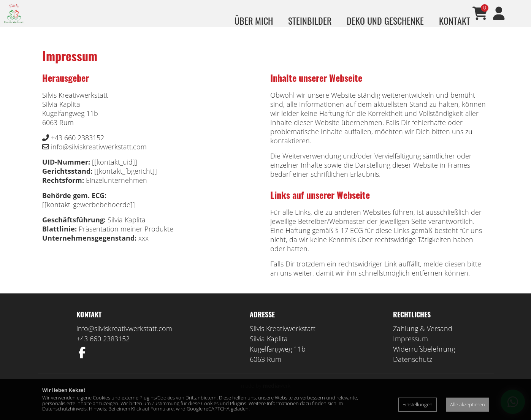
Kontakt (455, 21)
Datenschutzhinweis (64, 409)
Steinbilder (310, 21)
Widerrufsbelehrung (424, 360)
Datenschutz (413, 370)
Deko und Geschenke (385, 21)
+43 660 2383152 (103, 350)
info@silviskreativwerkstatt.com (124, 339)
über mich (254, 21)
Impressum (411, 350)
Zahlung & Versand (423, 339)
